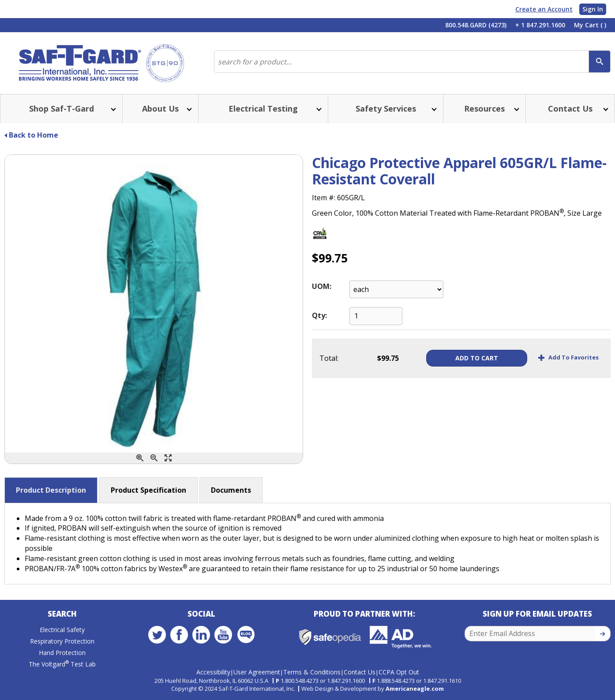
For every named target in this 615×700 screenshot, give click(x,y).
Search (62, 614)
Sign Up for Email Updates (537, 614)
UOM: (322, 286)
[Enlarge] (168, 458)
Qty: (319, 315)
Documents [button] (231, 490)
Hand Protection (62, 653)
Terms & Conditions (312, 672)
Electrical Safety (62, 630)
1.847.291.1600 (346, 681)
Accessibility (213, 672)
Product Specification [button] (148, 490)
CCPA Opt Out (399, 672)
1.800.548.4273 (300, 681)
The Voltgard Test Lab (62, 664)
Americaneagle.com (415, 689)
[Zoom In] (140, 458)
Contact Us (360, 672)
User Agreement (257, 672)
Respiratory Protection (62, 641)
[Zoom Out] (154, 458)
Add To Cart (475, 358)
